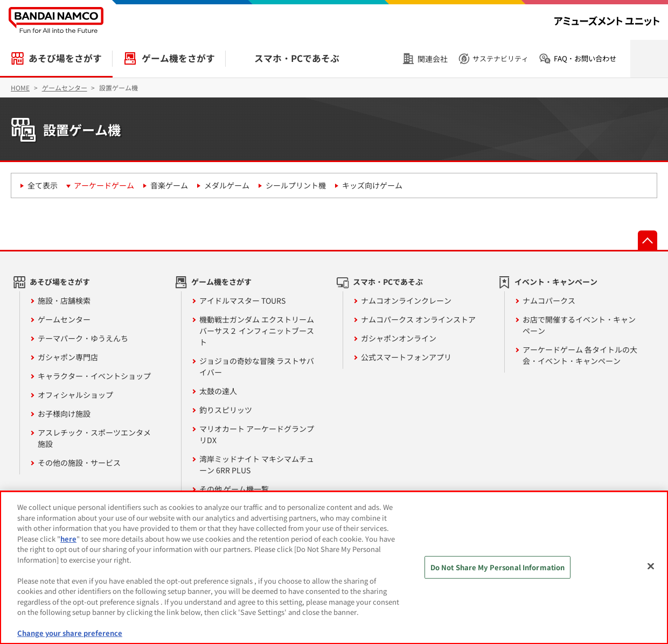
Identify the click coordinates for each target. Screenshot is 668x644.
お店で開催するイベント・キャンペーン (579, 325)
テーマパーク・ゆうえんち (83, 338)
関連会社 (433, 59)
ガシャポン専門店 (68, 357)
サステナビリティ (500, 58)
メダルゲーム (227, 185)
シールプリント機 (296, 185)
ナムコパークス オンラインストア (418, 319)
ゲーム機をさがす (178, 58)
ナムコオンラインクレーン (406, 300)
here (68, 539)
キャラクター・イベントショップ (94, 376)
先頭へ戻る (648, 240)
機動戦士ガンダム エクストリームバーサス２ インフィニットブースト (257, 331)
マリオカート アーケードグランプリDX (257, 434)
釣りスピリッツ (226, 410)
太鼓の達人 (218, 391)
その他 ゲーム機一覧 (234, 489)
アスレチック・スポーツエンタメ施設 (94, 438)
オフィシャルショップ (75, 395)
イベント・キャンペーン (556, 282)
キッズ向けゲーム (372, 185)
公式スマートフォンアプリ (406, 357)
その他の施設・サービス (79, 463)
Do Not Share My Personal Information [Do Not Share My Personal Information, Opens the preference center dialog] (498, 567)
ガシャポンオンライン (399, 338)
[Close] (651, 566)
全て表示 (43, 185)
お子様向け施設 (64, 414)
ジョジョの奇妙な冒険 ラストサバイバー (257, 366)
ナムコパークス (549, 300)
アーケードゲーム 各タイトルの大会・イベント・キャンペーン (580, 355)
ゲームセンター (64, 319)
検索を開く (649, 59)
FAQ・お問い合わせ (585, 58)
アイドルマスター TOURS (242, 300)
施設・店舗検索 (64, 300)
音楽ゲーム (169, 185)
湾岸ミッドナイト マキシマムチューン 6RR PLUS (257, 464)
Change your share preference (70, 633)
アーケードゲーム (104, 185)
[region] (334, 568)
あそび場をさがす (65, 58)
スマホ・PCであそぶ (297, 58)
